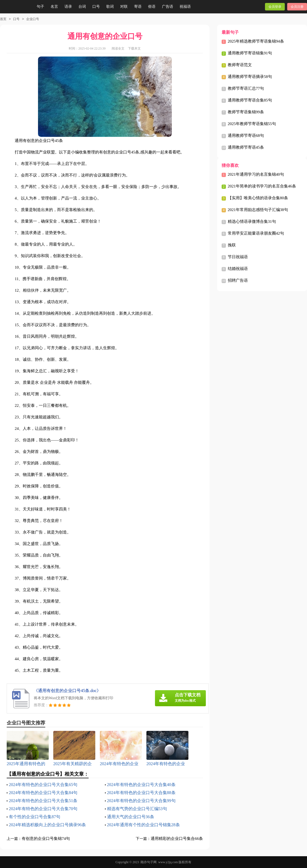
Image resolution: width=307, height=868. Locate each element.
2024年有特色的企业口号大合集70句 (43, 809)
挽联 (232, 245)
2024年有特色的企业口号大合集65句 (43, 785)
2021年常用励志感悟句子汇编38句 (258, 210)
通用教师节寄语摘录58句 (250, 77)
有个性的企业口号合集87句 (35, 817)
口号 (96, 7)
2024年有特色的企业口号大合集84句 (43, 793)
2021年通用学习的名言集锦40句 (256, 174)
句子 (40, 7)
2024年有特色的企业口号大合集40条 (141, 785)
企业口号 (33, 19)
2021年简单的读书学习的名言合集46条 (262, 186)
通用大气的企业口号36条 (131, 817)
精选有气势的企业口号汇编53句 (137, 809)
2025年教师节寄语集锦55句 (252, 124)
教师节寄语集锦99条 (246, 112)
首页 (3, 19)
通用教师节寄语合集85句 (250, 100)
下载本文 (134, 48)
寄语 (138, 7)
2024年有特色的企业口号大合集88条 (141, 793)
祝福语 (185, 7)
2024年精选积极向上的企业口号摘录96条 (47, 825)
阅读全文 (118, 48)
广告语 (168, 7)
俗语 (152, 7)
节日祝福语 (238, 257)
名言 (54, 7)
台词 (82, 7)
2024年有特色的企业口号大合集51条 (43, 801)
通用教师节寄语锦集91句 (250, 53)
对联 (124, 7)
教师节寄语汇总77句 (246, 88)
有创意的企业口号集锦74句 (46, 839)
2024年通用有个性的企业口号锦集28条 (143, 825)
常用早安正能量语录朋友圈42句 (256, 233)
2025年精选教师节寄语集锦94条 (256, 41)
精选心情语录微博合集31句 (252, 221)
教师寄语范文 (240, 65)
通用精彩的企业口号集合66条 (177, 839)
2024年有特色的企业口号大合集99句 (141, 801)
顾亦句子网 (149, 862)
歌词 (110, 7)
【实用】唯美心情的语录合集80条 (258, 198)
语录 (68, 7)
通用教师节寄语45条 (246, 147)
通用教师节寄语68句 (246, 136)
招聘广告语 (238, 280)
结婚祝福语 (238, 269)
